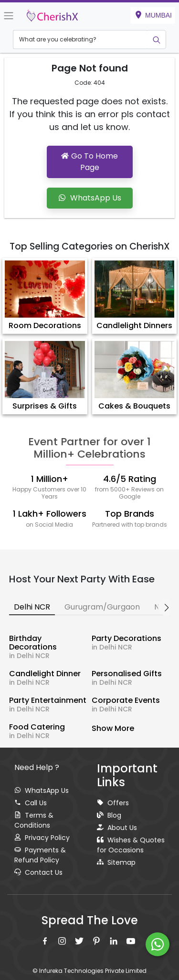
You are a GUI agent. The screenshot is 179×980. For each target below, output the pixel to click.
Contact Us (38, 872)
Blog (109, 815)
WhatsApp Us (42, 790)
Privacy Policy (42, 838)
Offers (113, 803)
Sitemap (116, 862)
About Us (117, 828)
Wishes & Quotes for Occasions (131, 845)
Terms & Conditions (34, 820)
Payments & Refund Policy (40, 855)
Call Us (31, 803)
